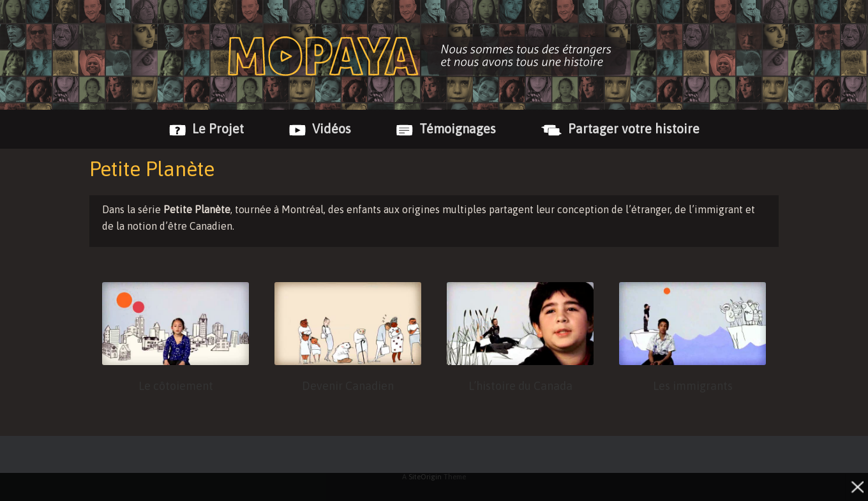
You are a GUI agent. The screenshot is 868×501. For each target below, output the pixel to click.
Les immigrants (693, 386)
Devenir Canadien (348, 386)
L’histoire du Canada (520, 386)
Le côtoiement (176, 386)
